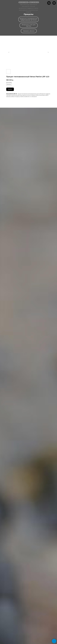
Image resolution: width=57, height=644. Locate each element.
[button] (49, 3)
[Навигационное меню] (54, 3)
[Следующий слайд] (48, 52)
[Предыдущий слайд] (9, 52)
